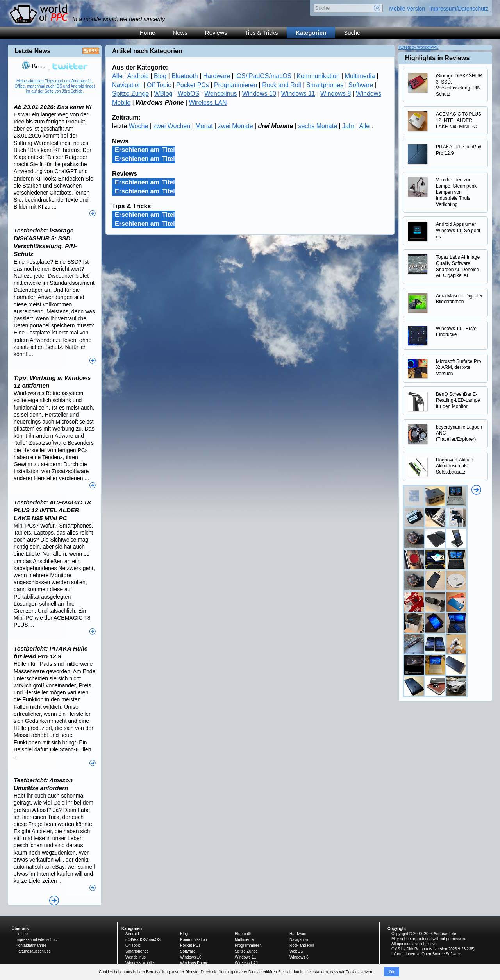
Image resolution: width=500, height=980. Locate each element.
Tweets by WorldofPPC (419, 47)
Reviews (216, 33)
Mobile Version (407, 9)
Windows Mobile (140, 963)
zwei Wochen (172, 126)
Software (361, 85)
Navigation (127, 85)
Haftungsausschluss (33, 951)
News (180, 33)
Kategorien (311, 33)
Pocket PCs (193, 85)
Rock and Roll (282, 85)
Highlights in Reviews (437, 58)
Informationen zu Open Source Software (426, 954)
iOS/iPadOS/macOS (263, 76)
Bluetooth (185, 76)
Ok (392, 972)
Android (138, 76)
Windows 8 (336, 94)
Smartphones (325, 85)
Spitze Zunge (130, 94)
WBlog (163, 94)
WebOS (189, 94)
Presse (22, 934)
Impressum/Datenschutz (459, 9)
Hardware (217, 76)
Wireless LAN (208, 103)
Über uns (20, 929)
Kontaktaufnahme (31, 945)
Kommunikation (318, 76)
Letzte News (32, 51)
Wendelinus (221, 94)
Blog (160, 76)
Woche (139, 126)
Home (147, 33)
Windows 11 (298, 94)
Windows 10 (259, 94)
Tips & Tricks (262, 33)
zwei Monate (236, 126)
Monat (205, 126)
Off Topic (159, 85)
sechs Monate (318, 126)
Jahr (349, 126)
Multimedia (360, 76)
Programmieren (236, 85)
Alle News (54, 900)
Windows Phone (194, 963)
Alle (117, 76)
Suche (352, 33)
